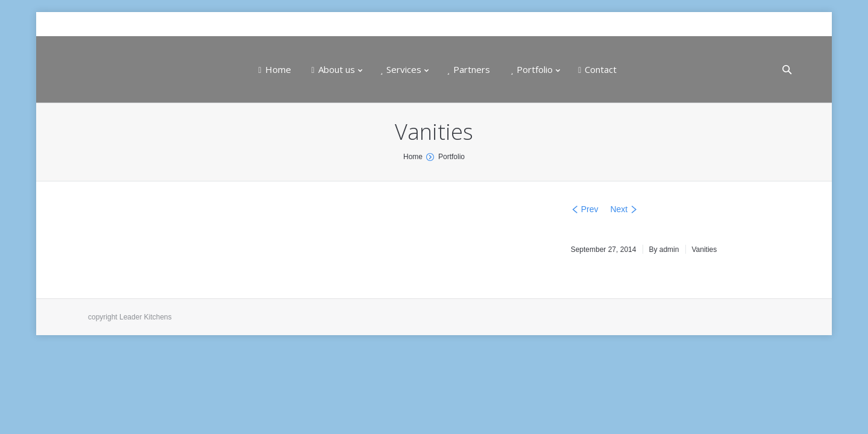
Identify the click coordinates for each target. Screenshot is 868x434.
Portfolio (451, 157)
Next (619, 209)
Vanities (704, 250)
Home (413, 157)
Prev (590, 209)
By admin (664, 250)
